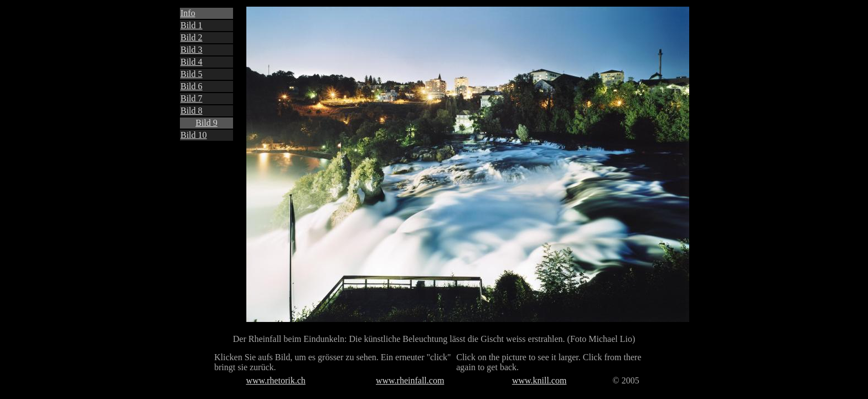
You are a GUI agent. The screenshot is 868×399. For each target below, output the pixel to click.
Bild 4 (192, 62)
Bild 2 (192, 37)
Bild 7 (192, 98)
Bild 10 (194, 135)
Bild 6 (192, 86)
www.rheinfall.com (410, 380)
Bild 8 (192, 111)
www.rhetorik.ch (275, 380)
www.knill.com (539, 380)
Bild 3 (192, 50)
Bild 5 (192, 74)
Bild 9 (206, 123)
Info (188, 13)
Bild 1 (192, 25)
